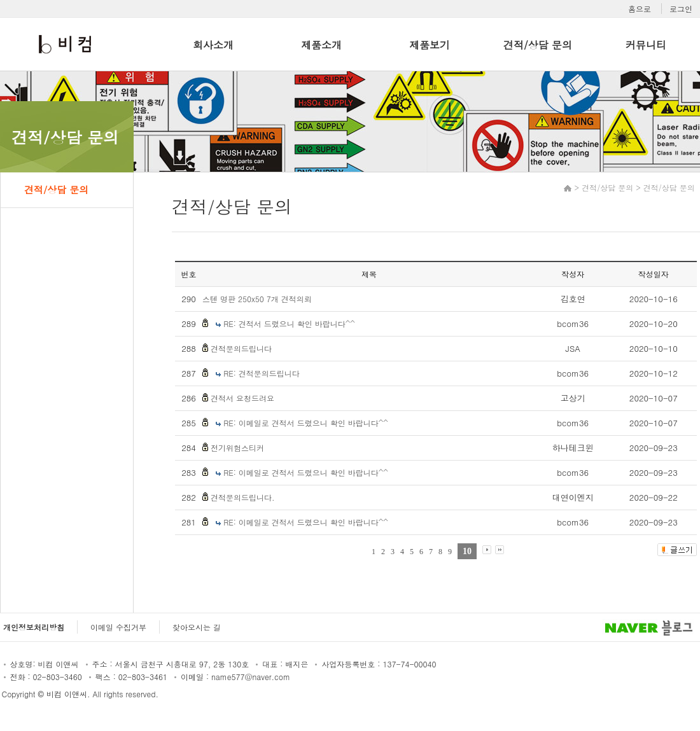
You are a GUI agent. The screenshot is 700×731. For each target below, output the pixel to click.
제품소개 (321, 45)
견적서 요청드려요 (242, 398)
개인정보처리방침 (34, 627)
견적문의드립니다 (241, 348)
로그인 (681, 9)
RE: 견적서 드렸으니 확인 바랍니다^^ (289, 324)
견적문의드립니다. (243, 497)
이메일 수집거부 (118, 627)
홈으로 (640, 9)
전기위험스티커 (237, 448)
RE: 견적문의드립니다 (262, 373)
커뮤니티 (646, 45)
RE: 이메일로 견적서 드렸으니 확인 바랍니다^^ (306, 423)
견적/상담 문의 (538, 45)
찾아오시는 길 (197, 627)
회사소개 (213, 45)
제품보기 (430, 45)
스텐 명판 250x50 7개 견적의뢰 (257, 299)
